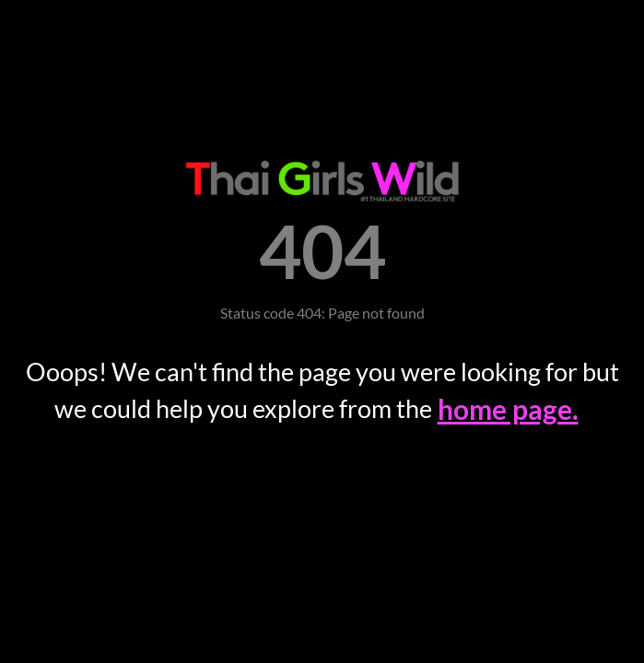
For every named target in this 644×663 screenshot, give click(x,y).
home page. (508, 409)
